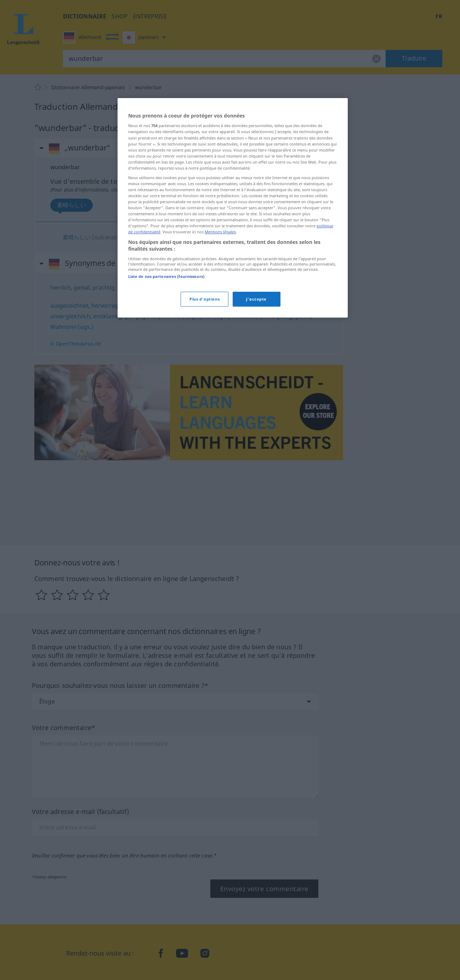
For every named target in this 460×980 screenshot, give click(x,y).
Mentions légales (220, 232)
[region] (233, 208)
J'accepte (256, 299)
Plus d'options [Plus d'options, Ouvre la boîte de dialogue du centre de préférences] (205, 299)
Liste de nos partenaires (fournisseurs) (166, 276)
